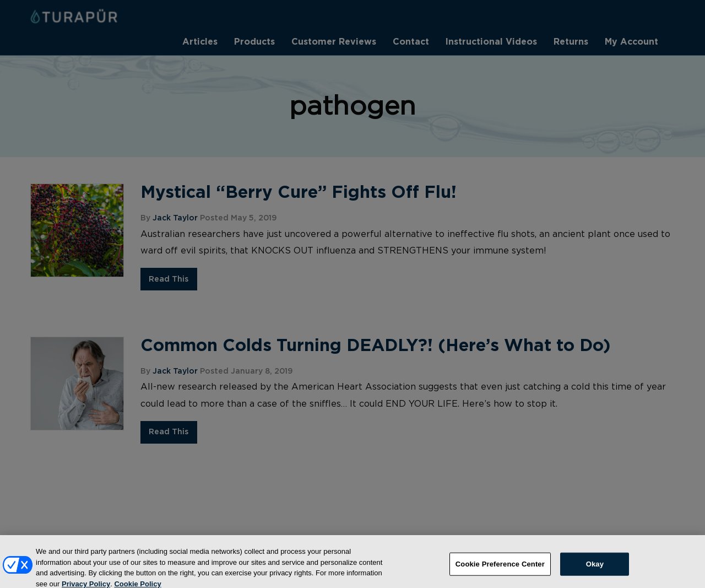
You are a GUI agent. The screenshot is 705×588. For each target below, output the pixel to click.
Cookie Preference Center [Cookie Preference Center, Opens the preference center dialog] (500, 569)
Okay (595, 569)
